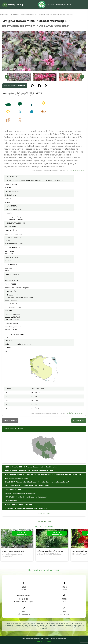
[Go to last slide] (7, 77)
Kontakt (40, 641)
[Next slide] (82, 77)
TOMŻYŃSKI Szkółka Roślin (75, 171)
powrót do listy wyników (15, 86)
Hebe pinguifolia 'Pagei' (24, 602)
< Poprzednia (10, 421)
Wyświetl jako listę (44, 521)
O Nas (49, 641)
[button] (19, 77)
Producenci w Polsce (13, 429)
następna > (79, 421)
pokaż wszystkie (44, 513)
